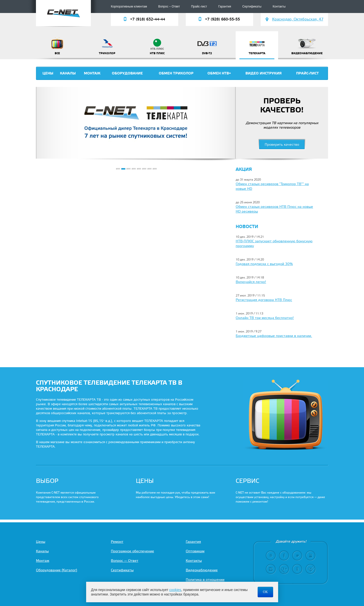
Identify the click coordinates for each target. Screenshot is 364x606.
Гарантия (225, 6)
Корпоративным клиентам (129, 6)
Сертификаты (252, 6)
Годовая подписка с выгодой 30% (264, 264)
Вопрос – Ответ (169, 6)
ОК (265, 592)
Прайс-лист (199, 6)
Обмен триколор (176, 73)
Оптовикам (195, 551)
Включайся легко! (251, 282)
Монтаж (92, 73)
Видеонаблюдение (202, 570)
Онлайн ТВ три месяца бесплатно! (265, 318)
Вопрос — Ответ (125, 561)
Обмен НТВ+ (219, 73)
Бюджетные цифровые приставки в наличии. (274, 336)
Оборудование (127, 73)
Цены (48, 73)
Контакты (279, 6)
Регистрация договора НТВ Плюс (264, 300)
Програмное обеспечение (132, 551)
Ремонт (117, 542)
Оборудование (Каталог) (57, 570)
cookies (175, 590)
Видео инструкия (264, 73)
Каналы (68, 73)
